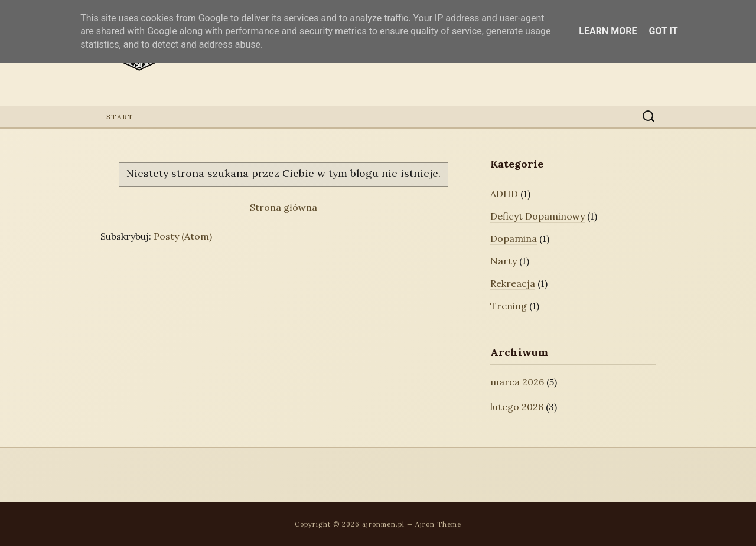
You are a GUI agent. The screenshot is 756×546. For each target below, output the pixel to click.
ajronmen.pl (383, 524)
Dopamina (514, 238)
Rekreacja (513, 283)
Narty (504, 261)
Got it (663, 31)
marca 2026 (517, 382)
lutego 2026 (517, 407)
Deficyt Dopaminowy (537, 216)
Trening (509, 306)
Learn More (608, 31)
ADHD (504, 194)
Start (120, 117)
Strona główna (283, 207)
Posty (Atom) (183, 236)
